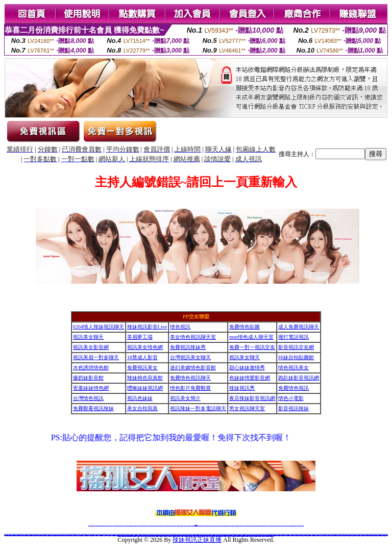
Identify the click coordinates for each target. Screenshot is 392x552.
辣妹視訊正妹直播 (216, 525)
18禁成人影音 (142, 357)
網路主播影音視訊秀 (44, 535)
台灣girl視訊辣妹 (276, 525)
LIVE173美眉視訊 (288, 535)
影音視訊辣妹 (293, 408)
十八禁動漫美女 (26, 535)
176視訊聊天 (182, 525)
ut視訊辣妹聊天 (161, 525)
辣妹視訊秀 (242, 388)
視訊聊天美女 (111, 525)
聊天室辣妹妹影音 (109, 535)
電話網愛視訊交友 (114, 535)
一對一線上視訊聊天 (283, 535)
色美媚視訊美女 (329, 535)
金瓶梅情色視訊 (118, 525)
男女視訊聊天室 (247, 408)
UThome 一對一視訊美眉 (81, 535)
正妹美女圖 (22, 535)
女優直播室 (333, 535)
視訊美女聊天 (88, 337)
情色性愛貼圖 (321, 535)
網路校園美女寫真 (303, 535)
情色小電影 (291, 398)
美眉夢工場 (140, 337)
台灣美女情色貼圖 (358, 535)
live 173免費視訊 (298, 525)
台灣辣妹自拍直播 (140, 525)
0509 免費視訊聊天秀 (92, 535)
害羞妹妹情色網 (91, 388)
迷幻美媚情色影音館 (193, 368)
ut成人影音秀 (274, 535)
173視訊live (105, 535)
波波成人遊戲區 (34, 535)
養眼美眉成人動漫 (101, 535)
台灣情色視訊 (88, 398)
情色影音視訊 (104, 525)
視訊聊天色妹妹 (151, 525)
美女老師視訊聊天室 (363, 535)
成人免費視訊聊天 (299, 327)
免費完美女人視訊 (354, 535)
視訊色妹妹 (140, 398)
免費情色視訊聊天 (190, 378)
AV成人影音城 (76, 535)
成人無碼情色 (373, 535)
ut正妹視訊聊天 (171, 525)
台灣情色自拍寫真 (278, 535)
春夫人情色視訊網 (87, 535)
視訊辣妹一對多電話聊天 (198, 408)
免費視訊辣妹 (115, 525)
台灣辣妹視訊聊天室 (127, 525)
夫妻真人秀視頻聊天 (237, 525)
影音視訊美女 (283, 525)
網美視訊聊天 (269, 525)
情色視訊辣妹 (90, 525)
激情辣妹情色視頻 (257, 525)
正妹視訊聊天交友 (131, 525)
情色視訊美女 (293, 368)
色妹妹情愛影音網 (250, 378)
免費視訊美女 (142, 368)
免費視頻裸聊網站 (225, 525)
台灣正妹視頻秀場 (246, 525)
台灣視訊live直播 (101, 525)
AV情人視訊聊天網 (345, 535)
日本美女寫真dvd (349, 535)
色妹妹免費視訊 (178, 525)
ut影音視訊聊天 (294, 525)
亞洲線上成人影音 (385, 535)
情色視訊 (180, 327)
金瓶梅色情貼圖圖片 (49, 535)
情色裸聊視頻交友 (261, 525)
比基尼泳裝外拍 (10, 535)
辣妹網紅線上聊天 (212, 525)
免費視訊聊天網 (293, 535)
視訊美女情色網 (145, 347)
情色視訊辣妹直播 (265, 525)
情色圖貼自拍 (6, 535)
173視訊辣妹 (164, 525)
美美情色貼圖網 (325, 535)
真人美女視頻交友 (241, 525)
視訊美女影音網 (91, 347)
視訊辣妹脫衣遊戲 (313, 535)
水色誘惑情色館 (91, 368)
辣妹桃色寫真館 (145, 378)
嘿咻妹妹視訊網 (145, 388)
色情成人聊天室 (14, 535)
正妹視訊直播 (185, 525)
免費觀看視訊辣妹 (93, 408)
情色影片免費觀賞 (190, 388)
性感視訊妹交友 (381, 535)
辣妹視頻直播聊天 (144, 525)
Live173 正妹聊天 (221, 525)
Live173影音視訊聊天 (156, 525)
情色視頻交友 (250, 525)
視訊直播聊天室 (352, 534)
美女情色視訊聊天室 (193, 337)
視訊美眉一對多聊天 (96, 357)
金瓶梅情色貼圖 (377, 535)
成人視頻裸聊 (229, 525)
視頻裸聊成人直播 (233, 525)
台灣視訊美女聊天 (190, 357)
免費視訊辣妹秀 (188, 347)
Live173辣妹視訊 (195, 525)
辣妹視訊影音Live (147, 327)
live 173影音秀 (108, 525)
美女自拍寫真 (142, 408)
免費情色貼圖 (244, 327)
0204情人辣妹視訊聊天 (99, 327)
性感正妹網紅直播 (208, 525)
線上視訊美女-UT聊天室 (308, 535)
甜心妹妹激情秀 (247, 368)
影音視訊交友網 (296, 347)
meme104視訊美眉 (297, 535)
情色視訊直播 (93, 525)
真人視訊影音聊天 (18, 535)
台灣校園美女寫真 (68, 535)
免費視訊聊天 (167, 525)
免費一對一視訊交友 (252, 347)
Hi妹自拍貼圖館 (296, 357)
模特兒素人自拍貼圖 (39, 535)
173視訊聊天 (148, 525)
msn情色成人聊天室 (251, 337)
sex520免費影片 (336, 535)
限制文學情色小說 (63, 535)
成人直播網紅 (192, 525)
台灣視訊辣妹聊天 (135, 525)
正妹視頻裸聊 (253, 525)
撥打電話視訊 (293, 337)
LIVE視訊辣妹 (97, 525)
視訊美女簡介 (185, 398)
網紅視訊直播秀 (189, 525)
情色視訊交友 (286, 525)
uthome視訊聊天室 (54, 535)
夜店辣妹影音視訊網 (252, 398)
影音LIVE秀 (317, 535)
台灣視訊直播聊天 (290, 525)
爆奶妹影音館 (88, 378)
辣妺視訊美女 (302, 525)
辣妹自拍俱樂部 (97, 535)
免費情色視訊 (293, 388)
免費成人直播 (272, 525)
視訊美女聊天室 (280, 525)
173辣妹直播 (204, 525)
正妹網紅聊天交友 (200, 525)
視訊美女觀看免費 (30, 535)
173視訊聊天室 (174, 525)
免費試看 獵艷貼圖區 (368, 535)
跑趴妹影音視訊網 (299, 378)
